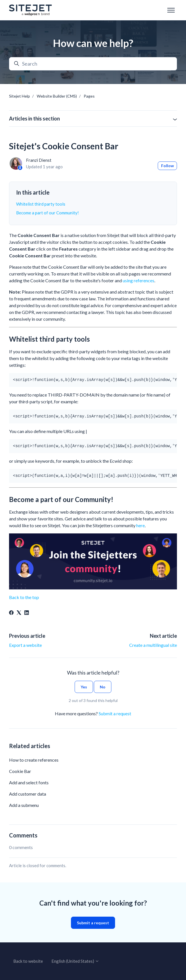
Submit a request (115, 713)
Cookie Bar (20, 771)
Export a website (25, 645)
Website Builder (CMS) (57, 96)
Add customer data (28, 794)
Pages (89, 96)
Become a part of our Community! (47, 213)
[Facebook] (11, 613)
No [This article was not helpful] (103, 687)
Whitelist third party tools (41, 204)
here (140, 525)
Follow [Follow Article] (167, 166)
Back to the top (24, 597)
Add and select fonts (29, 782)
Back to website (28, 961)
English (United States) (75, 961)
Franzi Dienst (39, 160)
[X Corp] (19, 613)
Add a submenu (24, 805)
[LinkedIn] (27, 613)
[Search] (93, 64)
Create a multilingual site (153, 645)
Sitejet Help (20, 96)
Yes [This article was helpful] (84, 687)
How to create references (34, 760)
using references (139, 280)
